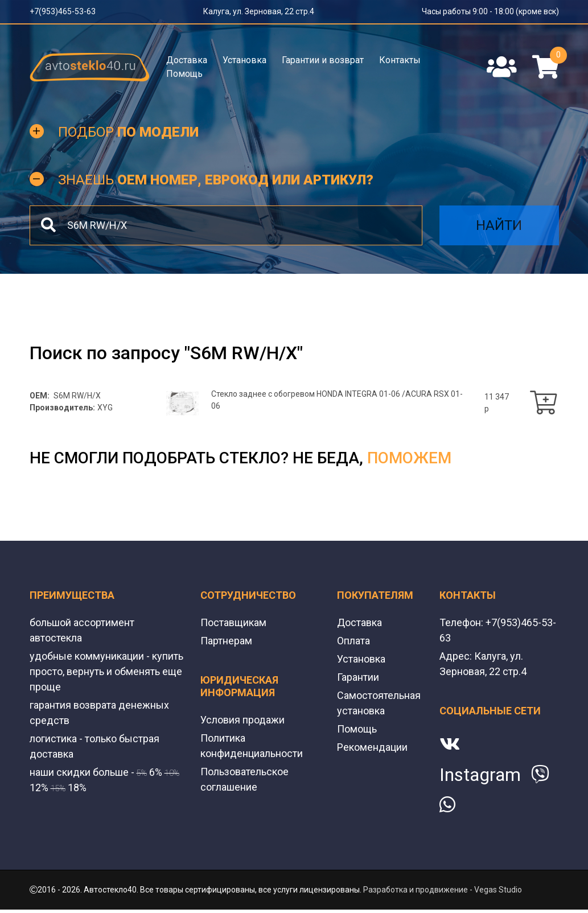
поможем (409, 458)
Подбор (128, 132)
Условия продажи (242, 720)
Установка (244, 60)
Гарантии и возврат (323, 60)
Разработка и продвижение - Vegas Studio (443, 890)
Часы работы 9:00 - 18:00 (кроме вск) (490, 11)
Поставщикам (233, 622)
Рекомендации (372, 747)
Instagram (480, 775)
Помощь (184, 74)
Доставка (187, 60)
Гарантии (358, 677)
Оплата (353, 641)
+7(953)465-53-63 (63, 11)
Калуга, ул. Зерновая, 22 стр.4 (259, 11)
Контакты (400, 60)
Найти (499, 225)
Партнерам (226, 641)
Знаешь (216, 180)
